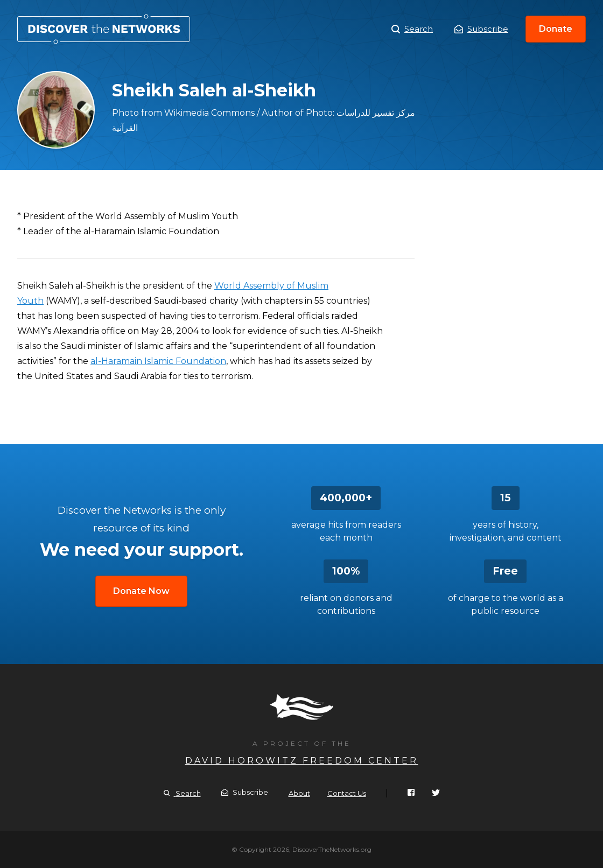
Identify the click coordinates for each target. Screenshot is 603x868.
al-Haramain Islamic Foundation (158, 361)
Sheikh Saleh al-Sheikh (104, 29)
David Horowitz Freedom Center (302, 761)
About (299, 793)
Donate (556, 29)
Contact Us (347, 793)
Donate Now (141, 591)
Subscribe (481, 29)
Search (412, 29)
